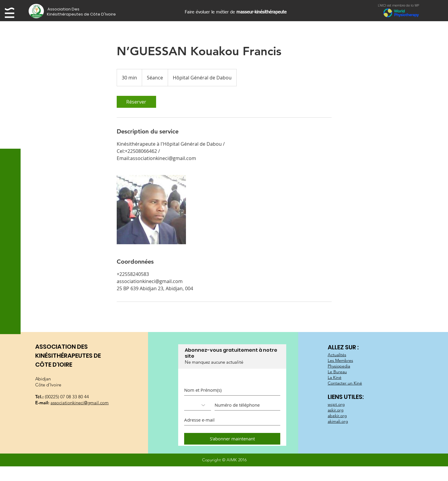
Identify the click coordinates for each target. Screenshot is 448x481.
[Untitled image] (151, 210)
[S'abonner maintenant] (232, 439)
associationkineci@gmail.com (80, 403)
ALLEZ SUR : (344, 347)
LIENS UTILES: (346, 397)
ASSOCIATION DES (61, 347)
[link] (136, 102)
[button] (73, 9)
